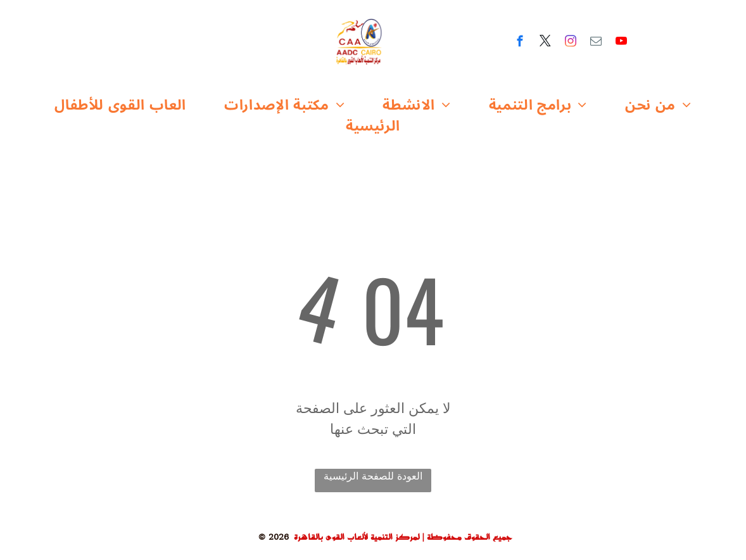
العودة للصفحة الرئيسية (373, 476)
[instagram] (571, 43)
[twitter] (546, 43)
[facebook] (520, 43)
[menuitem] (120, 105)
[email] (596, 43)
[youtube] (622, 43)
